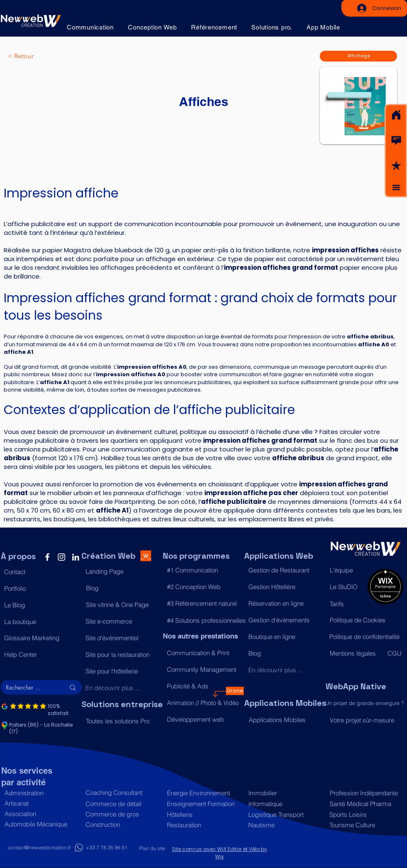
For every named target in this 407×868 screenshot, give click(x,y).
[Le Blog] (40, 605)
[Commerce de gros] (122, 814)
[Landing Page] (122, 571)
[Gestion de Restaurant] (285, 570)
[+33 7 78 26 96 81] (107, 848)
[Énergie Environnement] (203, 793)
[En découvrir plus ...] (122, 688)
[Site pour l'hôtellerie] (122, 671)
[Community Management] (203, 670)
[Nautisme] (285, 825)
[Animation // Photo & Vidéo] (203, 703)
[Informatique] (285, 804)
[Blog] (122, 588)
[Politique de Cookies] (366, 620)
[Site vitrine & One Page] (122, 604)
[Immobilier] (285, 793)
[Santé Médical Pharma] (364, 804)
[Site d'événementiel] (122, 638)
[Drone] (235, 691)
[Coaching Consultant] (122, 793)
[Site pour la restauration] (122, 654)
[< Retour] (35, 56)
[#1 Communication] (203, 570)
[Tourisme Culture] (364, 825)
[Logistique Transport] (285, 815)
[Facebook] (47, 557)
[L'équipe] (347, 570)
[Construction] (122, 825)
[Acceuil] (396, 115)
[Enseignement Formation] (203, 804)
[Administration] (41, 793)
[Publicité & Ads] (203, 686)
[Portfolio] (40, 588)
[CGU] (395, 653)
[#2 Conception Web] (203, 587)
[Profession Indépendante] (364, 793)
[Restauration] (203, 825)
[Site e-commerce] (122, 621)
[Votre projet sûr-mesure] (366, 720)
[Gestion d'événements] (285, 620)
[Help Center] (40, 654)
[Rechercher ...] (29, 688)
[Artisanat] (41, 803)
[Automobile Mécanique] (41, 824)
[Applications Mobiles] (285, 720)
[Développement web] (203, 720)
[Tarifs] (347, 604)
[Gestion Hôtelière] (285, 587)
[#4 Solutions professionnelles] (206, 620)
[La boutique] (40, 621)
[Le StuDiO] (347, 587)
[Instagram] (61, 557)
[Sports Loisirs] (364, 815)
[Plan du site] (152, 849)
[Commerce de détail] (122, 804)
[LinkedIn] (76, 557)
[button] (396, 141)
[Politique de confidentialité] (366, 636)
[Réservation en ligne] (285, 603)
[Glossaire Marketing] (40, 638)
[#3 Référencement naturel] (203, 603)
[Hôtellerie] (203, 815)
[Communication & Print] (203, 653)
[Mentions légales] (355, 653)
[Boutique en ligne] (285, 636)
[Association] (41, 814)
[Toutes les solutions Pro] (122, 721)
